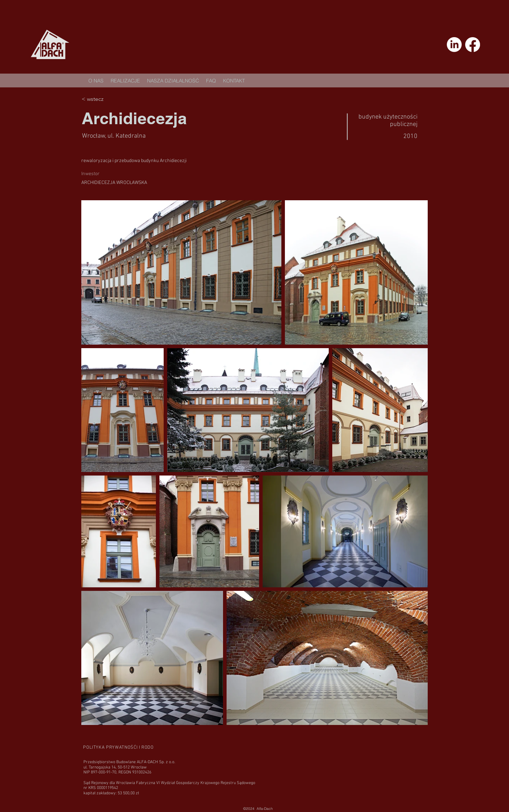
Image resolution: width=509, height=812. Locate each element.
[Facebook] (473, 45)
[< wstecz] (107, 99)
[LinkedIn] (454, 45)
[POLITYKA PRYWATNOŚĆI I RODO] (118, 747)
